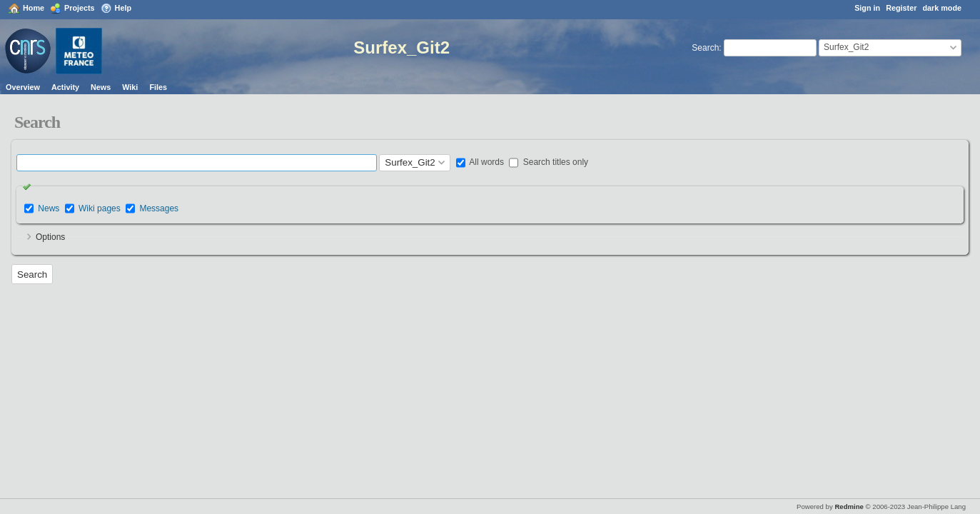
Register (901, 8)
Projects (80, 8)
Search (705, 48)
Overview (23, 87)
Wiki (130, 87)
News (101, 87)
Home (34, 8)
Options (50, 237)
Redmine (849, 507)
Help (123, 8)
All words (480, 162)
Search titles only (549, 162)
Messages (159, 208)
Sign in (867, 8)
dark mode (942, 8)
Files (158, 87)
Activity (65, 87)
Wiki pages (100, 208)
